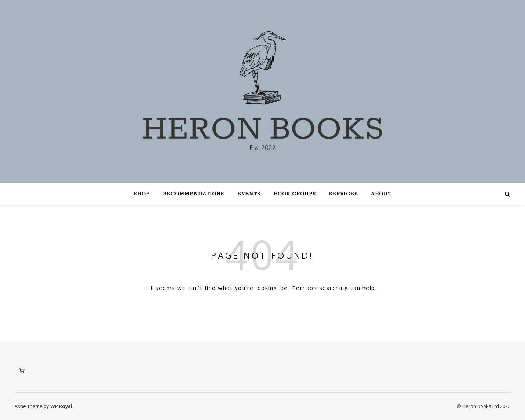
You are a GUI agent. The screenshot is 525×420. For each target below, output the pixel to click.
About (381, 194)
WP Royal (61, 406)
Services (343, 194)
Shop (142, 194)
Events (249, 194)
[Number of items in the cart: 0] (22, 371)
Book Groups (295, 194)
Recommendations (194, 194)
